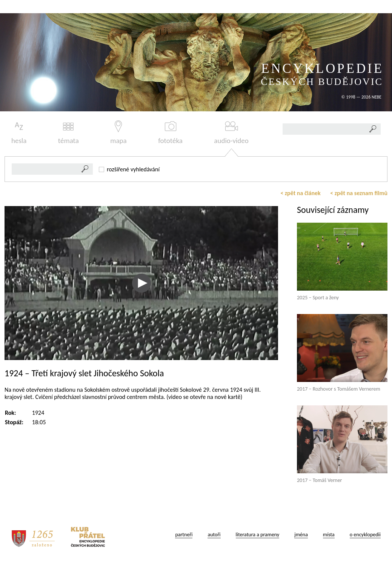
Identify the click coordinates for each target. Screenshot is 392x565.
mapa (118, 133)
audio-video (231, 133)
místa (329, 535)
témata (68, 133)
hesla (19, 133)
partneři (184, 535)
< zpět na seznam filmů (359, 193)
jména (301, 535)
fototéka (170, 133)
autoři (214, 535)
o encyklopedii (365, 535)
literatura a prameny (258, 535)
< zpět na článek (301, 193)
